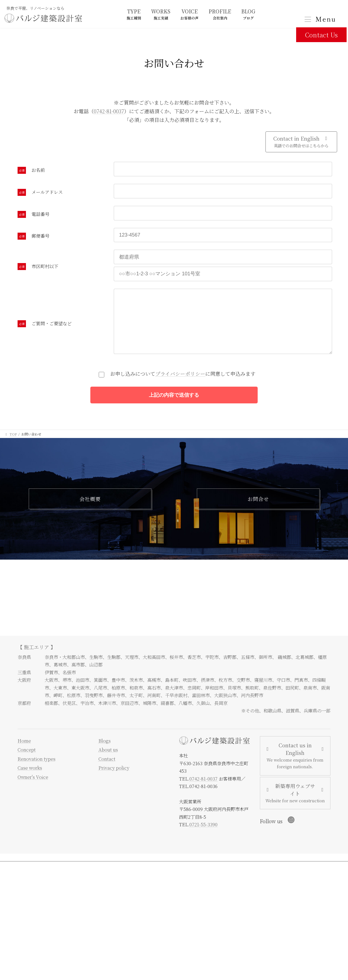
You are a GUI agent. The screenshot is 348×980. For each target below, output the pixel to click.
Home (24, 756)
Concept (27, 765)
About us (108, 765)
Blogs (105, 756)
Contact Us (321, 35)
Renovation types (37, 774)
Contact (107, 774)
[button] (301, 142)
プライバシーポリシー (180, 385)
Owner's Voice (33, 792)
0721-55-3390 (203, 840)
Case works (30, 783)
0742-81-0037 (109, 111)
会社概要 (90, 512)
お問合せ (258, 512)
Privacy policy (114, 783)
